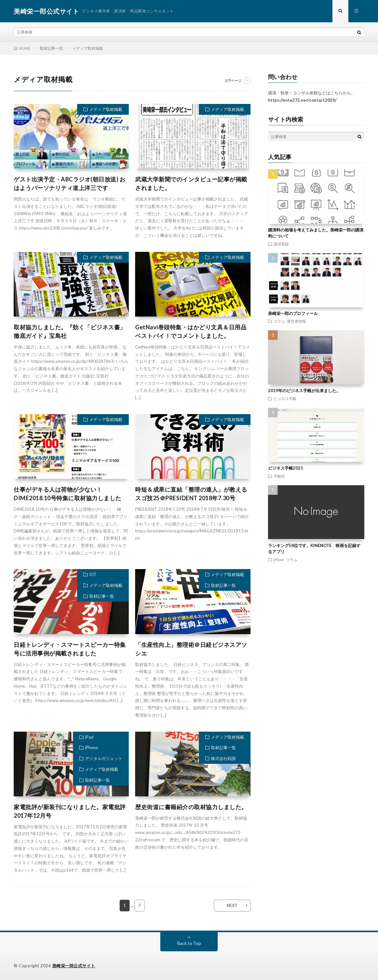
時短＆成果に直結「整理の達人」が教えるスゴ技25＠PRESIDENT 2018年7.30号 (191, 494)
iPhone (91, 748)
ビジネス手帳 (285, 399)
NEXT (232, 905)
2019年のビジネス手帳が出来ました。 (304, 391)
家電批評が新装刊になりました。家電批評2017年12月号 (70, 811)
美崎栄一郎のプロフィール (293, 313)
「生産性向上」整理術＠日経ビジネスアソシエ (191, 649)
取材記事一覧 (102, 596)
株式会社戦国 (223, 759)
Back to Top (189, 943)
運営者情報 (296, 321)
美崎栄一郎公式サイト (74, 966)
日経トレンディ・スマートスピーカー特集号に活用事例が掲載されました (70, 649)
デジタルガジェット (104, 759)
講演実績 (281, 244)
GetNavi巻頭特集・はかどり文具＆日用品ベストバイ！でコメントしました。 (191, 331)
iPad (89, 737)
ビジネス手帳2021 (286, 468)
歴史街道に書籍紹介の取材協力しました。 (191, 807)
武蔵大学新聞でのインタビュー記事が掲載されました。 (191, 183)
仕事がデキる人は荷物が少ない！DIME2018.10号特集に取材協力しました (68, 494)
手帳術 (279, 476)
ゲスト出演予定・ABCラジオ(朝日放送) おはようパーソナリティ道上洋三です (69, 183)
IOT (93, 574)
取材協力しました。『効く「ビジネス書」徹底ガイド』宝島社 (70, 331)
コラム (279, 321)
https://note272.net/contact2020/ (302, 100)
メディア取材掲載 (106, 109)
